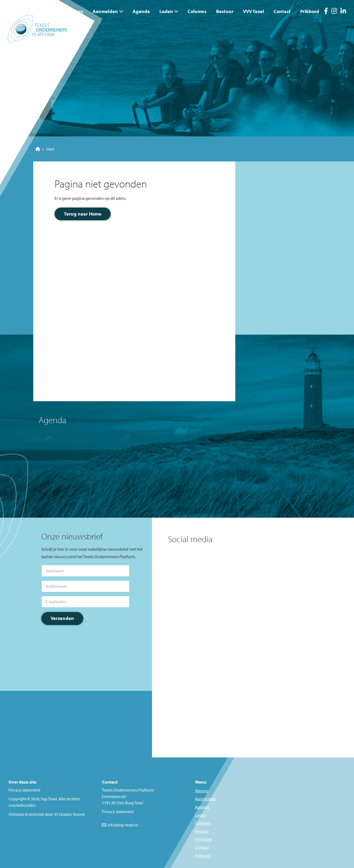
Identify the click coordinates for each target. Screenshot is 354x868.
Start (45, 149)
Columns (197, 11)
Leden (166, 11)
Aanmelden (105, 11)
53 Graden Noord (69, 814)
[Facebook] (326, 12)
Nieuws (75, 11)
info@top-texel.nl (123, 825)
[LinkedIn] (343, 12)
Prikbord (310, 11)
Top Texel (49, 799)
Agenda (141, 11)
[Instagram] (334, 12)
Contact (282, 11)
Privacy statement (24, 790)
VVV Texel (254, 11)
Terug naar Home (83, 214)
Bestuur (225, 11)
